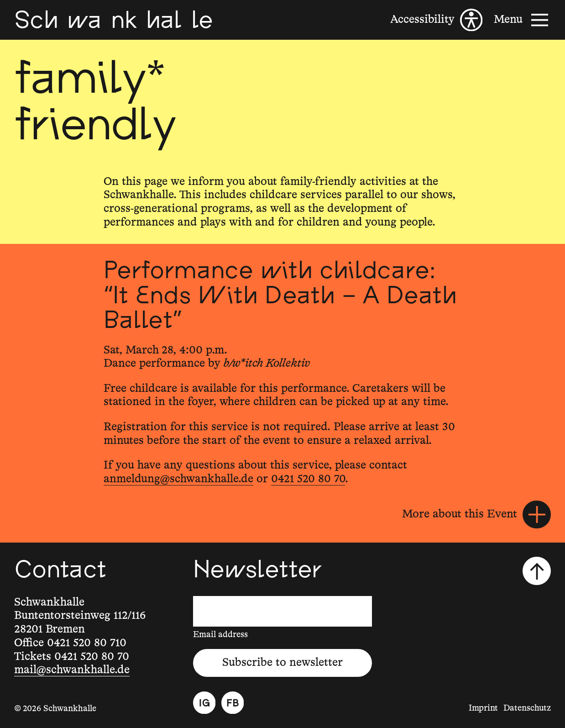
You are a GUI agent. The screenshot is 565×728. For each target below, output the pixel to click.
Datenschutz (527, 708)
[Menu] (522, 20)
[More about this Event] (476, 515)
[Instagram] (204, 703)
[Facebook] (233, 703)
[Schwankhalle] (114, 20)
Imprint (483, 708)
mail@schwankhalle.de (72, 670)
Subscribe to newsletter (282, 663)
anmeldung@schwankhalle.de (178, 479)
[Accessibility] (437, 20)
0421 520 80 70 (308, 479)
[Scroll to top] (537, 571)
